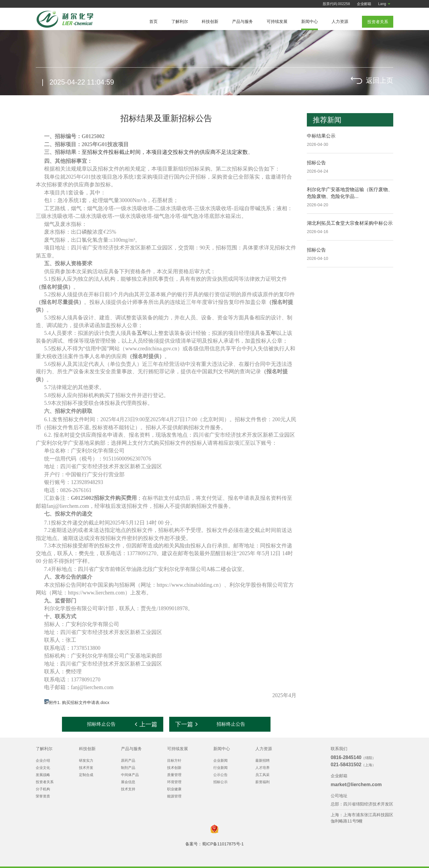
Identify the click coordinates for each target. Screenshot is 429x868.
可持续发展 (277, 21)
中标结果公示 (321, 136)
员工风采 (262, 775)
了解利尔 (180, 21)
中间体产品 (130, 775)
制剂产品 (128, 768)
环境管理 (174, 782)
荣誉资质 (43, 796)
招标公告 (316, 163)
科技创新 (210, 21)
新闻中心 (310, 21)
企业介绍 (43, 761)
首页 (153, 21)
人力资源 (340, 21)
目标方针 (174, 761)
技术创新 (174, 768)
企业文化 (43, 768)
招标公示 (220, 782)
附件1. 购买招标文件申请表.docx (79, 702)
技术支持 (128, 789)
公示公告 (220, 775)
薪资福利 (262, 782)
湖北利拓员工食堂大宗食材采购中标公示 (350, 223)
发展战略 (43, 775)
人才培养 (262, 768)
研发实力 (86, 761)
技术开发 (86, 768)
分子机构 (43, 789)
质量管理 (174, 775)
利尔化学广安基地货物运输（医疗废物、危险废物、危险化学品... (350, 193)
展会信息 (128, 782)
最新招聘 (262, 761)
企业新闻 (220, 761)
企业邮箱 (364, 4)
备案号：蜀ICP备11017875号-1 (214, 844)
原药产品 (128, 761)
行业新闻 (220, 768)
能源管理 (174, 796)
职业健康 (174, 789)
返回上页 (379, 82)
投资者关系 (45, 782)
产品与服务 (243, 21)
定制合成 (86, 775)
